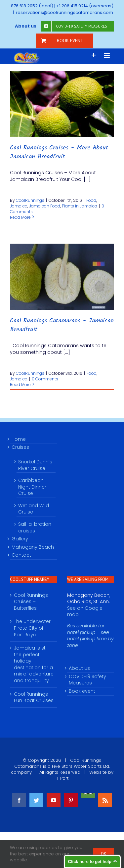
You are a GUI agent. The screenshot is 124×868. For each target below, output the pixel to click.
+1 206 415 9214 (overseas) (85, 6)
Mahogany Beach (33, 547)
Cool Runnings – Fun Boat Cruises (34, 698)
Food (91, 200)
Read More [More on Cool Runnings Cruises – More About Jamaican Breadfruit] (20, 217)
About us (79, 668)
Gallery (20, 539)
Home (19, 439)
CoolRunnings (30, 200)
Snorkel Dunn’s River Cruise (35, 465)
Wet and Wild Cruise (34, 509)
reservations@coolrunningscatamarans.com (64, 12)
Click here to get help (90, 862)
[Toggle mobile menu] (107, 55)
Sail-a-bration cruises (35, 527)
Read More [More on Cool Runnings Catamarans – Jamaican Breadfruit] (20, 385)
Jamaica (19, 206)
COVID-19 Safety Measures (87, 680)
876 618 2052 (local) (32, 6)
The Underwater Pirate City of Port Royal (32, 628)
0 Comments (45, 379)
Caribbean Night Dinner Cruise (32, 487)
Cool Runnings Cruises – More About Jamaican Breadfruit (59, 152)
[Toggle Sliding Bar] (94, 55)
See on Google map (85, 611)
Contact (21, 555)
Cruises (20, 447)
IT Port (62, 778)
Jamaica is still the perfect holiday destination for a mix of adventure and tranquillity (34, 664)
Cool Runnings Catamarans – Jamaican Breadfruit (62, 325)
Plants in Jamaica (80, 206)
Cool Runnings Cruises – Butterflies (31, 602)
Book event (82, 691)
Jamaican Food (45, 206)
